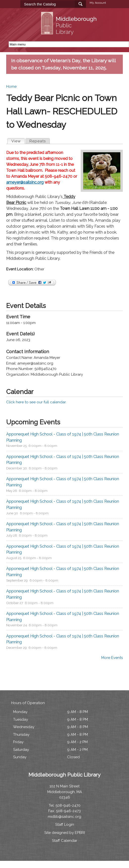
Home (11, 87)
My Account (98, 3)
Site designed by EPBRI (65, 833)
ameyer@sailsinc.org (25, 182)
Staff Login (65, 825)
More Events (112, 658)
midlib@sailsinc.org (64, 817)
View (18, 141)
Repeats (38, 141)
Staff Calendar (65, 841)
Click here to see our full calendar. (36, 402)
